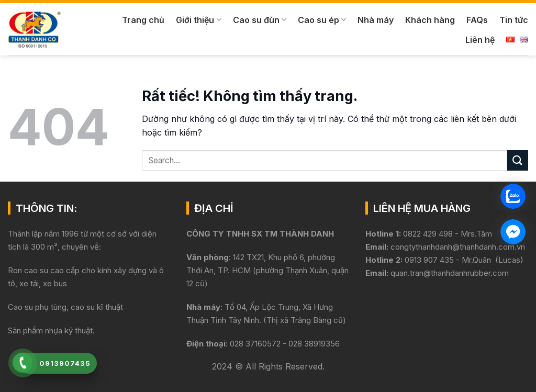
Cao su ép (322, 20)
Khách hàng (430, 20)
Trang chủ (143, 20)
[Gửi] (518, 160)
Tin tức (514, 20)
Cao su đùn (260, 20)
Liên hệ (480, 40)
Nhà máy (376, 20)
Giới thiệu (198, 20)
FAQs (477, 20)
